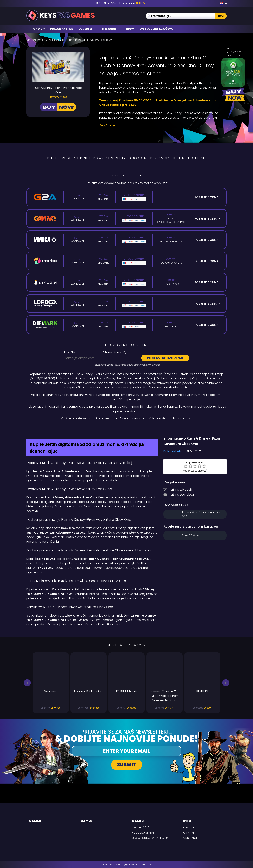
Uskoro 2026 (141, 827)
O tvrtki (189, 833)
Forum (129, 29)
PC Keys (38, 29)
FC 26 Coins (110, 29)
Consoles (87, 29)
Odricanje (190, 838)
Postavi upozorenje (165, 358)
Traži (221, 16)
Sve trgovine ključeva (156, 29)
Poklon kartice (62, 29)
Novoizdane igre (143, 833)
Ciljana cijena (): (115, 352)
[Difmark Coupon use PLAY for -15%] (126, 428)
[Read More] (161, 125)
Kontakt (189, 827)
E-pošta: (70, 352)
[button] (27, 683)
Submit (127, 765)
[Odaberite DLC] (126, 175)
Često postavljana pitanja (150, 838)
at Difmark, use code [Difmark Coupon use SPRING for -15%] (120, 3)
